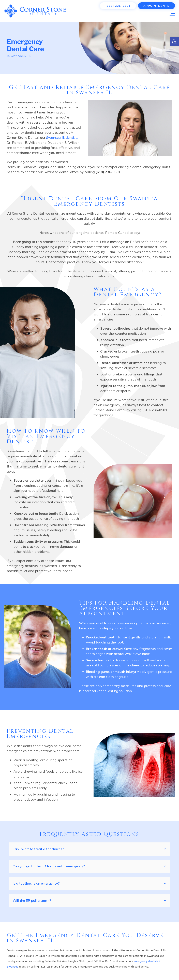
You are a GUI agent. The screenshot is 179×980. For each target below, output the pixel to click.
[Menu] (172, 15)
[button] (175, 41)
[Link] (35, 11)
